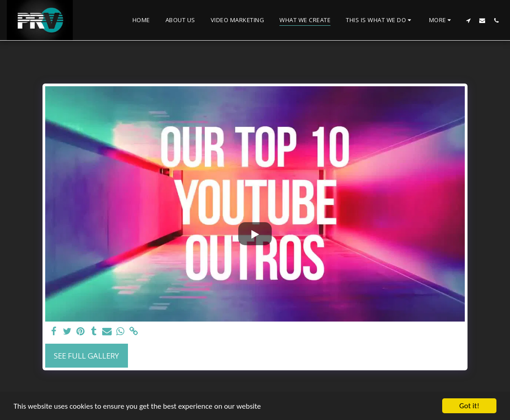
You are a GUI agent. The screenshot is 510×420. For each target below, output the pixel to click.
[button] (380, 20)
